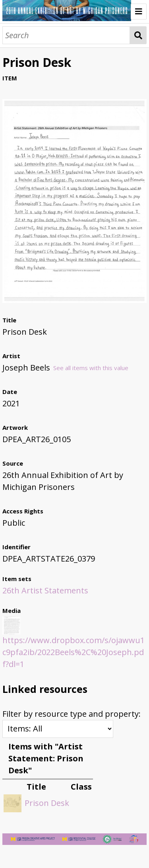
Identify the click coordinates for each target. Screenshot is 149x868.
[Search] (66, 35)
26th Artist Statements (45, 590)
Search (138, 35)
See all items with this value (91, 368)
